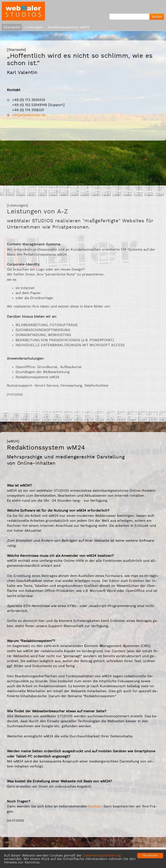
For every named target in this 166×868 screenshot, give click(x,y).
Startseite (12, 27)
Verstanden (150, 856)
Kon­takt (95, 806)
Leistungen (34, 27)
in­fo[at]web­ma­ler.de (29, 115)
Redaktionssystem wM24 (69, 27)
